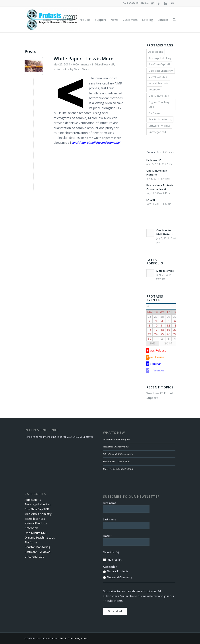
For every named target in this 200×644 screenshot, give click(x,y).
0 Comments (81, 64)
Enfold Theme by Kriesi (74, 638)
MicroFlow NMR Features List (118, 454)
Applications (156, 52)
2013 (153, 343)
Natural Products (158, 83)
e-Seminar (154, 364)
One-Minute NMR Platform (116, 439)
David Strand (82, 69)
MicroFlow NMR (105, 64)
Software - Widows (159, 126)
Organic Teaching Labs (159, 104)
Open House (156, 357)
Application (110, 567)
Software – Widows (38, 552)
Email (107, 536)
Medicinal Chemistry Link (116, 447)
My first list (112, 560)
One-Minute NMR (159, 96)
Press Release (157, 350)
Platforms (154, 113)
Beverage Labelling (160, 58)
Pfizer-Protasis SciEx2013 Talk (118, 469)
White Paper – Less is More (83, 59)
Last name (110, 519)
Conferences (156, 370)
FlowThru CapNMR (159, 64)
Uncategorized (157, 132)
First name (110, 503)
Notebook (60, 69)
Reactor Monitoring (160, 119)
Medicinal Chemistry (161, 71)
